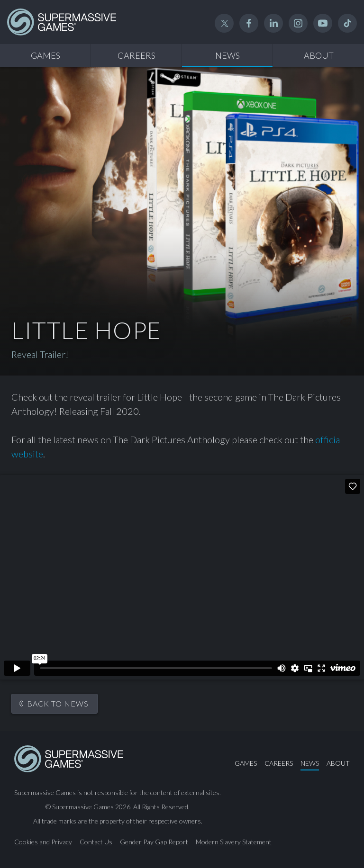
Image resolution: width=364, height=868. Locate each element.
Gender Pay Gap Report (154, 842)
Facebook (249, 23)
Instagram (298, 23)
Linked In (273, 23)
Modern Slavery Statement (234, 842)
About (319, 55)
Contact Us (96, 842)
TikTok (347, 23)
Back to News (58, 703)
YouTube (323, 23)
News (227, 55)
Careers (136, 55)
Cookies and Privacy (43, 842)
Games (45, 55)
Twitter (224, 23)
